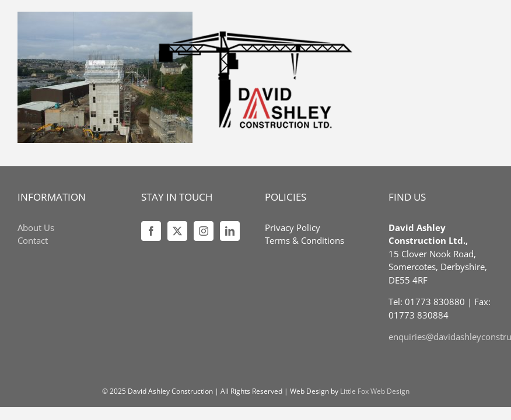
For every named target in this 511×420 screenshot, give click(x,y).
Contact (33, 240)
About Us (36, 228)
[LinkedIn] (230, 231)
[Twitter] (177, 231)
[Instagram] (204, 231)
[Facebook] (151, 231)
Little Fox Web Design (375, 391)
